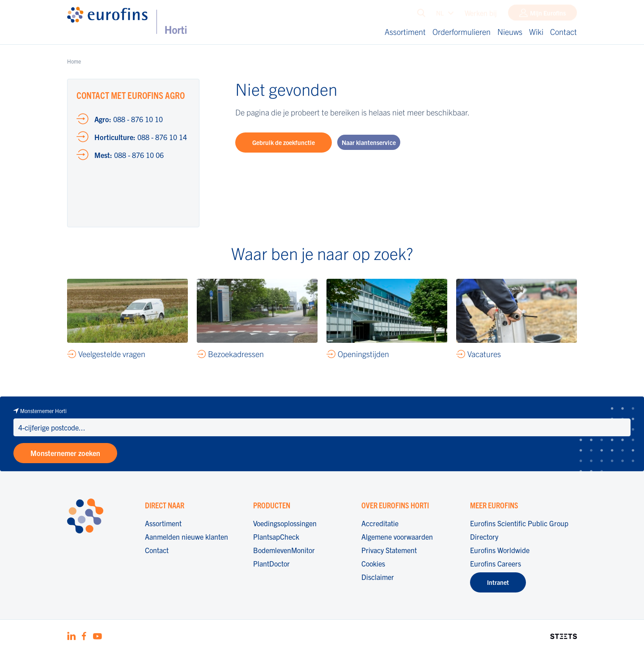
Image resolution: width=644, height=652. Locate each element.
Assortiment (405, 32)
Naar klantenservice (369, 142)
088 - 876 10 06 (129, 155)
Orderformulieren (462, 32)
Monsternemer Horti (43, 411)
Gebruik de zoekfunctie (284, 142)
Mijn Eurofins (548, 15)
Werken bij (481, 15)
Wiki (536, 32)
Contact (563, 32)
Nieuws (510, 32)
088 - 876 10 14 (141, 137)
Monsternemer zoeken (65, 453)
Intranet (498, 582)
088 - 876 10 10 (129, 119)
